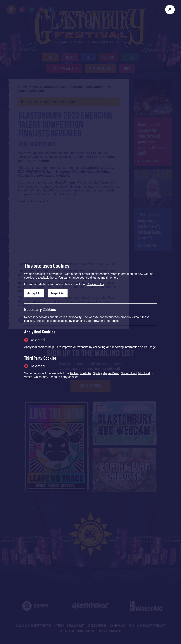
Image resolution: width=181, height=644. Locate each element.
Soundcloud (129, 373)
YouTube (86, 373)
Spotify (97, 373)
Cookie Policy (95, 284)
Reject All (58, 293)
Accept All (34, 293)
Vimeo (28, 377)
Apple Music (111, 373)
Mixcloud (144, 373)
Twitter (74, 373)
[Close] (170, 10)
